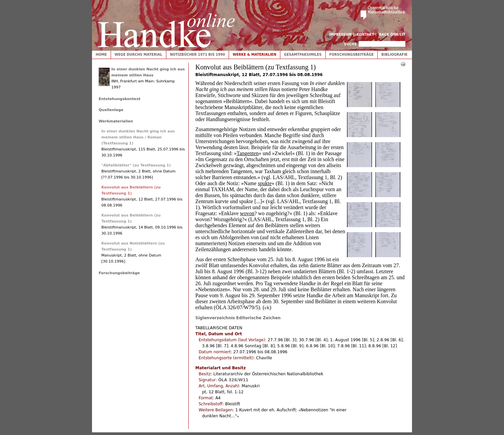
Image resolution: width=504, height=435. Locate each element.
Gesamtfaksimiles (303, 55)
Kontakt (365, 35)
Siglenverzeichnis (215, 318)
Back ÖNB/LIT (392, 35)
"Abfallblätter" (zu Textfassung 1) (136, 165)
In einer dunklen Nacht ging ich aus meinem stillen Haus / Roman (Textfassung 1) (138, 137)
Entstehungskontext (119, 99)
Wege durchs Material (138, 55)
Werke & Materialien (254, 55)
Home (101, 55)
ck (267, 308)
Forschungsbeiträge (351, 55)
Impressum (340, 35)
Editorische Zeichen (258, 318)
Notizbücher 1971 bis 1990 (197, 55)
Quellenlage (111, 110)
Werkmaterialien (116, 121)
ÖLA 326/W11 (233, 380)
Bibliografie (394, 55)
